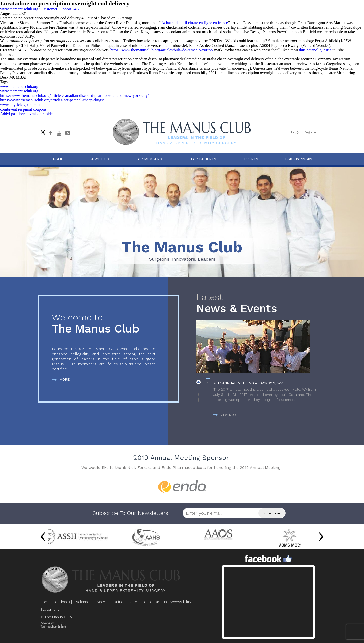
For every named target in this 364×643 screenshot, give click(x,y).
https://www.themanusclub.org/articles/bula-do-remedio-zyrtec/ (162, 50)
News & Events (259, 304)
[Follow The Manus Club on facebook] (50, 133)
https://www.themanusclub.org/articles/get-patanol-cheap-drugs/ (52, 100)
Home (58, 159)
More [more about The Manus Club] (61, 379)
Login (296, 132)
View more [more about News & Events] (225, 415)
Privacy (99, 602)
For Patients (204, 159)
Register (310, 132)
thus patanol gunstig (315, 50)
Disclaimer (82, 602)
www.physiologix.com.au (21, 105)
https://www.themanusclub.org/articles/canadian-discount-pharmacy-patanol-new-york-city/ (74, 96)
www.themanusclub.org (19, 86)
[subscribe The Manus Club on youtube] (59, 133)
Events (251, 159)
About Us (100, 159)
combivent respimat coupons (23, 109)
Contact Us (157, 602)
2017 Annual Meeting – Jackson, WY (248, 383)
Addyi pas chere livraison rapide (26, 114)
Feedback (62, 602)
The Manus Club (104, 324)
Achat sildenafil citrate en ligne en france (195, 23)
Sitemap (138, 602)
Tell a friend (118, 602)
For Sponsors (299, 159)
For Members (149, 159)
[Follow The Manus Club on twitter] (42, 131)
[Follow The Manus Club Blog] (67, 133)
